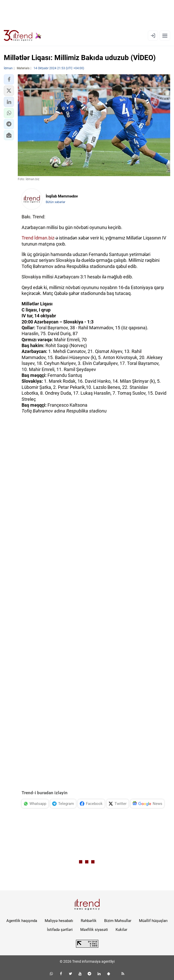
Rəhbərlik (89, 921)
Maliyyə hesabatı (59, 921)
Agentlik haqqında (22, 921)
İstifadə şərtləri (60, 930)
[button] (9, 79)
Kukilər (121, 930)
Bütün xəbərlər (56, 202)
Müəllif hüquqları (153, 921)
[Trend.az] (23, 36)
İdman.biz (44, 238)
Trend (27, 238)
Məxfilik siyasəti (94, 930)
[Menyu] (165, 36)
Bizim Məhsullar (118, 921)
